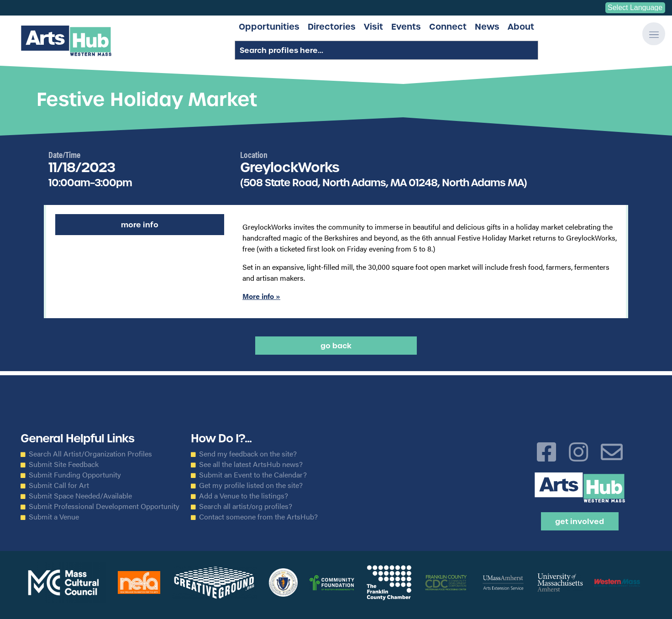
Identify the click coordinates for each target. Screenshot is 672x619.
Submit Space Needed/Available (80, 496)
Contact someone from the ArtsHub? (258, 517)
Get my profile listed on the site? (251, 485)
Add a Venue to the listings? (244, 496)
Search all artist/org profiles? (246, 506)
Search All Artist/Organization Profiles (90, 454)
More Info (140, 225)
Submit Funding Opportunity (75, 475)
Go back (336, 346)
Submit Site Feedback (64, 464)
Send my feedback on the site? (248, 454)
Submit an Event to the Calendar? (253, 475)
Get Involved (580, 521)
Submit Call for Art (59, 485)
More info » (261, 296)
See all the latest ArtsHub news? (251, 464)
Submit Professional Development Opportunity (104, 506)
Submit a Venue (54, 517)
